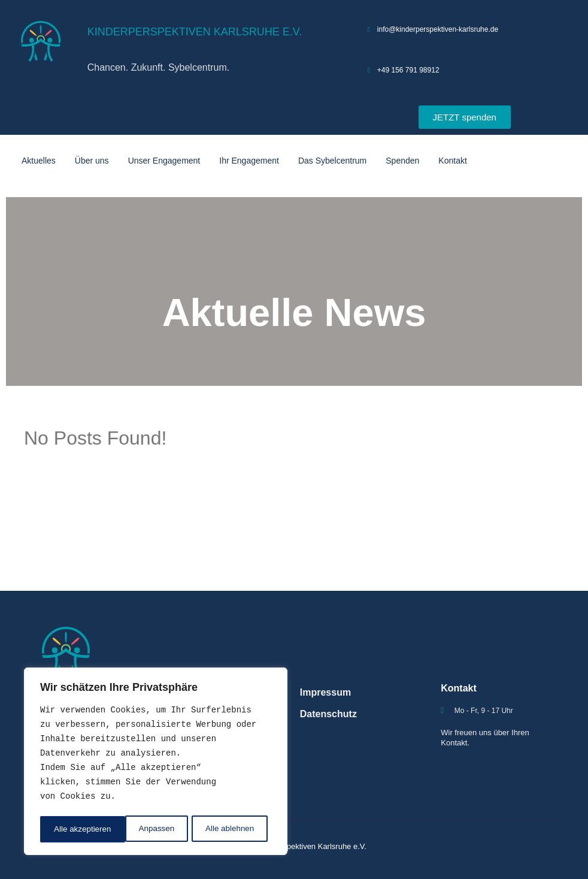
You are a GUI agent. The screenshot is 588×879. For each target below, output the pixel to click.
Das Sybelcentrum (332, 161)
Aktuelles (39, 161)
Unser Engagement (164, 161)
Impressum (325, 692)
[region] (156, 763)
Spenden (402, 161)
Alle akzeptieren (229, 829)
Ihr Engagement (249, 161)
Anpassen (71, 829)
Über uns (92, 161)
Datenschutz (328, 714)
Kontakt (452, 161)
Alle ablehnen (145, 829)
